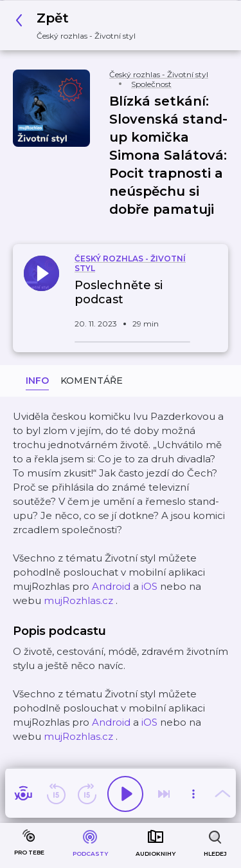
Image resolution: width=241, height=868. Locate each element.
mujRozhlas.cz (78, 600)
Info (37, 381)
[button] (79, 25)
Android (111, 586)
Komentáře (92, 381)
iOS (149, 586)
